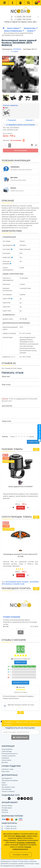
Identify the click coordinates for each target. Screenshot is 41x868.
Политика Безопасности (10, 754)
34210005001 (34, 582)
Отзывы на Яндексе (8, 791)
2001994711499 (19, 584)
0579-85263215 (7, 584)
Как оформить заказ (8, 787)
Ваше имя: (6, 376)
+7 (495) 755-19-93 (23, 19)
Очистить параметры (10, 105)
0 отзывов (15, 51)
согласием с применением (26, 843)
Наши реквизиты (7, 749)
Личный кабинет (7, 806)
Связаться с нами (7, 769)
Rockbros (31, 31)
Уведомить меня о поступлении (21, 125)
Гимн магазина (7, 789)
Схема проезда (7, 751)
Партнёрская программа (10, 780)
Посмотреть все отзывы (20, 682)
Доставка (5, 762)
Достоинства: (7, 406)
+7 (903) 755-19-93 (23, 17)
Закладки (5, 810)
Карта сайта (6, 771)
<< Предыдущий (11, 120)
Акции (4, 783)
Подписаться (20, 737)
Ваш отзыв (6, 385)
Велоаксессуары (31, 28)
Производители (7, 778)
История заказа (7, 808)
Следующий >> (30, 120)
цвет (6, 108)
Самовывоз (5, 758)
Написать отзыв (20, 662)
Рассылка (5, 812)
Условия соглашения (12, 617)
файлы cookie (21, 836)
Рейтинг (5, 437)
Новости (4, 785)
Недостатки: (7, 421)
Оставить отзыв (33, 442)
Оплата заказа (6, 760)
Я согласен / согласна (20, 855)
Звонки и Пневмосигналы (14, 31)
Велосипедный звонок (13, 582)
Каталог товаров (14, 28)
